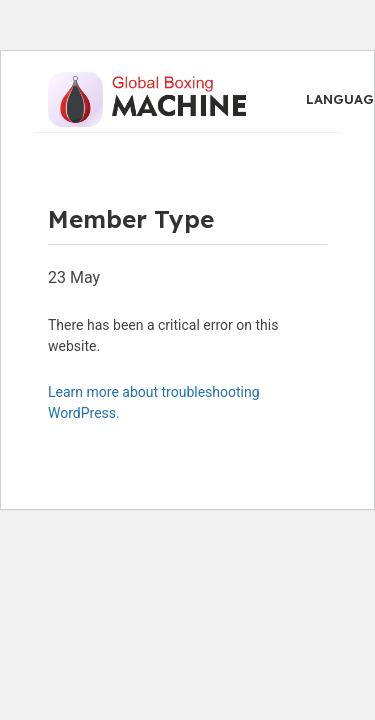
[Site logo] (147, 98)
